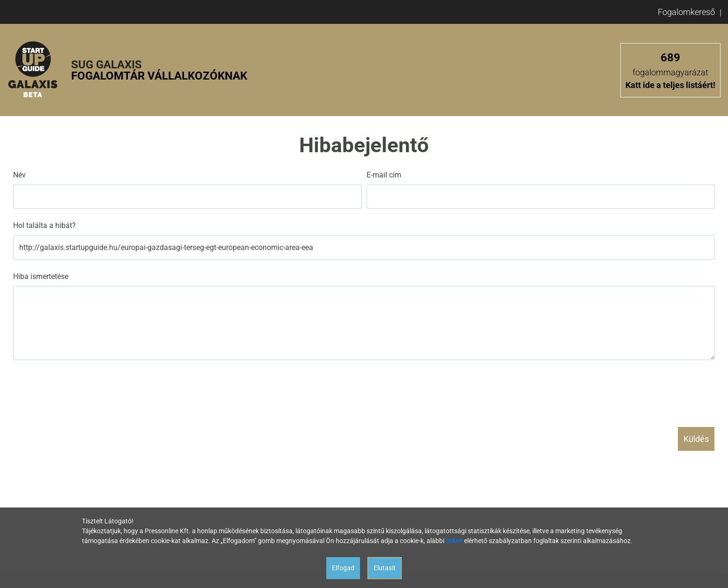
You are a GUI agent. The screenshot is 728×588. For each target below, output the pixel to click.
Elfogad (343, 568)
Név (19, 175)
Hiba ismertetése (41, 276)
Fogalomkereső (686, 12)
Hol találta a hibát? (44, 225)
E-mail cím (384, 175)
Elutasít (385, 568)
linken (454, 541)
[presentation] (84, 390)
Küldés (696, 439)
